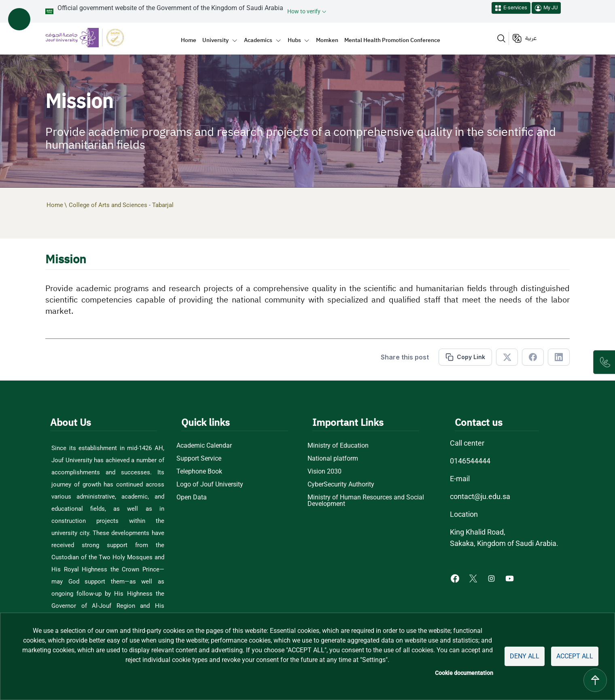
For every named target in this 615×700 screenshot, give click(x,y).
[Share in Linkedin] (559, 357)
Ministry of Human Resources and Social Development (366, 501)
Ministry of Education (338, 446)
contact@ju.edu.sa (480, 496)
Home (189, 40)
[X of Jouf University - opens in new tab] (474, 578)
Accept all (575, 656)
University (215, 40)
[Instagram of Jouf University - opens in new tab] (492, 578)
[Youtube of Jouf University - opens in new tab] (511, 578)
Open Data (192, 497)
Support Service (199, 459)
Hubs (294, 40)
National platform (333, 459)
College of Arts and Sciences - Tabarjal (121, 205)
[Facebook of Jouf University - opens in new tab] (456, 578)
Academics (258, 40)
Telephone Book (199, 472)
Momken (327, 40)
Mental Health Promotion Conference (392, 40)
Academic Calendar (204, 446)
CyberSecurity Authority (341, 484)
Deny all (525, 656)
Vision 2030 (324, 472)
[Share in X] (507, 357)
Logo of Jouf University (210, 484)
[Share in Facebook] (533, 357)
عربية (531, 38)
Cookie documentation (464, 673)
